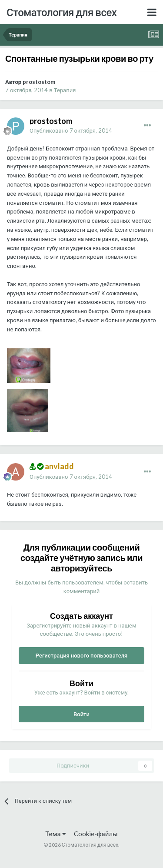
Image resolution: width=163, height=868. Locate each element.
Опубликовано (71, 130)
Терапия (65, 90)
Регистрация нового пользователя (82, 655)
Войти (81, 714)
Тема (55, 834)
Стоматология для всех (62, 12)
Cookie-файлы (96, 834)
